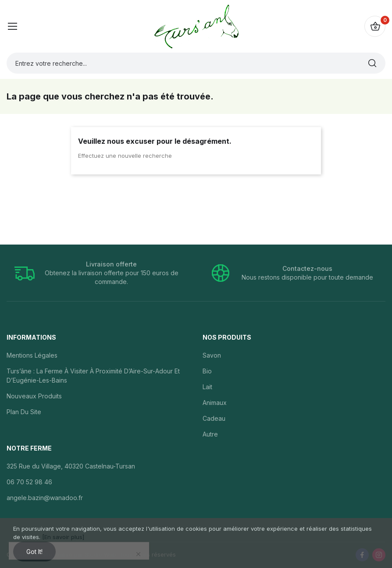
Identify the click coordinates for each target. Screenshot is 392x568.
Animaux (215, 403)
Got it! (34, 552)
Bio (207, 371)
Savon (212, 355)
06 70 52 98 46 (29, 482)
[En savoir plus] (63, 537)
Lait (207, 387)
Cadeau (214, 418)
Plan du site (24, 412)
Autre (210, 434)
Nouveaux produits (34, 396)
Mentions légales (32, 355)
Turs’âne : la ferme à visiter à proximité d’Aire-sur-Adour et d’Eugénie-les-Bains (93, 376)
